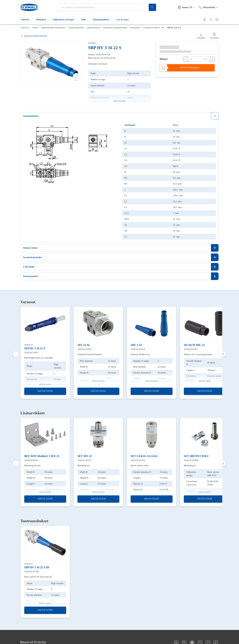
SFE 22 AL (84, 345)
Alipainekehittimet (93, 28)
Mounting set (84, 465)
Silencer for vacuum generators (198, 354)
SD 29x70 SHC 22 (194, 345)
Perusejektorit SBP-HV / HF (154, 28)
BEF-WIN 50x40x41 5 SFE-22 (42, 456)
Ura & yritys (124, 20)
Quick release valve (140, 465)
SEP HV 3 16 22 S (35, 348)
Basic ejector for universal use (38, 577)
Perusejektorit (135, 28)
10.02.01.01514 (138, 349)
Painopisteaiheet (103, 20)
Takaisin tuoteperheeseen (34, 36)
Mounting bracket (32, 465)
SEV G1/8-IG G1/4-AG (144, 456)
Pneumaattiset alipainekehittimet (115, 28)
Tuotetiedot (201, 38)
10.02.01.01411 (31, 352)
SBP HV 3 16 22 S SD (37, 567)
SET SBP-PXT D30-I (196, 456)
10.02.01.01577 (85, 460)
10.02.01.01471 (138, 460)
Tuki (85, 20)
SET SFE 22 (85, 456)
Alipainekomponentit (76, 28)
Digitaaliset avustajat (65, 20)
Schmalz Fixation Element (90, 354)
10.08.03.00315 (31, 460)
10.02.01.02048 (191, 460)
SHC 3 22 (136, 345)
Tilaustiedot (214, 38)
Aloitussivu (25, 28)
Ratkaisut (43, 20)
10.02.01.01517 (191, 349)
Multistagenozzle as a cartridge (38, 358)
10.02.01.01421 (85, 349)
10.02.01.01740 (31, 571)
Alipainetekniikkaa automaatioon (53, 28)
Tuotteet (27, 20)
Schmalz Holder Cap (140, 354)
